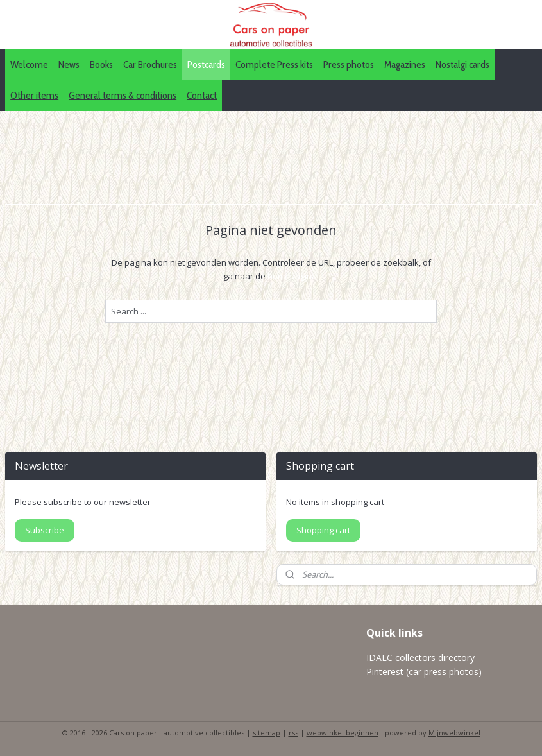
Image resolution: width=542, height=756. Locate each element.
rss (293, 733)
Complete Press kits (274, 64)
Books (101, 64)
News (69, 64)
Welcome (29, 64)
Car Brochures (150, 64)
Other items (34, 95)
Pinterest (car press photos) (424, 672)
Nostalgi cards (462, 64)
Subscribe (45, 530)
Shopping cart (323, 530)
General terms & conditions (123, 95)
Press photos (349, 64)
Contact (202, 95)
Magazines (405, 64)
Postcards (206, 64)
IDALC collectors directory (420, 657)
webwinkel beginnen (343, 733)
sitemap (267, 733)
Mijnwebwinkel (454, 733)
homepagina (292, 276)
